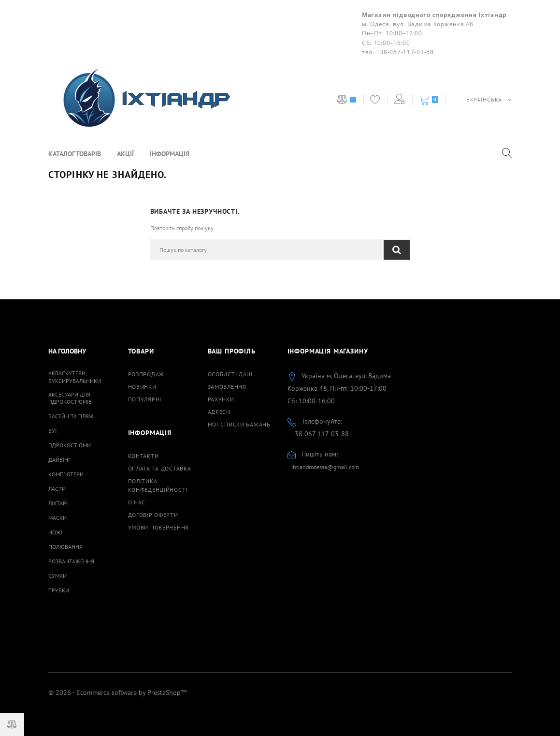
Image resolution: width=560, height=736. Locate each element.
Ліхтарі (58, 503)
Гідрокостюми (70, 445)
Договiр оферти (153, 515)
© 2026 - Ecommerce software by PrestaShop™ (117, 692)
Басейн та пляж (71, 416)
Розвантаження (71, 561)
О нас (137, 502)
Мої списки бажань (239, 424)
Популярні (145, 399)
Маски (57, 518)
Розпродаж (146, 374)
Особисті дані (230, 374)
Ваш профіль (232, 351)
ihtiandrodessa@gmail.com (325, 467)
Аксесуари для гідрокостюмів (70, 398)
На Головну (67, 351)
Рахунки (221, 399)
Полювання (65, 547)
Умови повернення (159, 527)
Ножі (55, 532)
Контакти (144, 456)
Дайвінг (59, 460)
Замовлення (227, 387)
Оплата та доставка (160, 468)
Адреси (219, 412)
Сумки (57, 576)
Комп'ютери (66, 474)
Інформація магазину (328, 351)
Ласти (57, 489)
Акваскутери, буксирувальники (75, 377)
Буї (53, 431)
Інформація (170, 154)
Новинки (142, 387)
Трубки (59, 590)
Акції (125, 154)
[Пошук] (266, 250)
